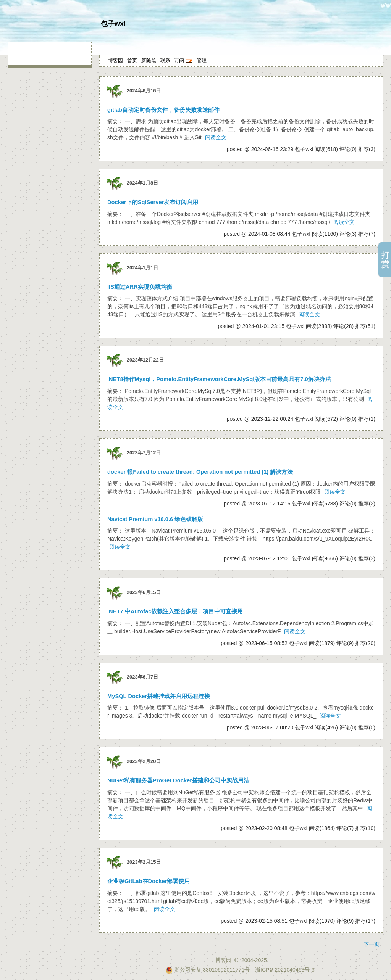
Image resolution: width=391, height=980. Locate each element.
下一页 (372, 944)
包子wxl (113, 24)
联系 (165, 60)
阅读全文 (216, 137)
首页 (132, 60)
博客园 (116, 60)
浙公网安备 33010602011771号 (208, 970)
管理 (202, 60)
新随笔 (149, 60)
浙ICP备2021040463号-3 (285, 970)
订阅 (179, 60)
